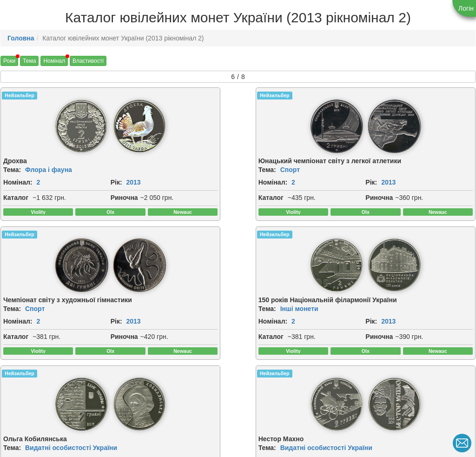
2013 (26, 190)
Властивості (88, 61)
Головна (21, 38)
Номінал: (18, 180)
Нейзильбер (19, 95)
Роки (9, 61)
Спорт (155, 174)
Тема (29, 61)
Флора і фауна (49, 167)
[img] (29, 125)
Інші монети (406, 174)
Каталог (16, 205)
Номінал (54, 61)
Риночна (17, 216)
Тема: (12, 167)
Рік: (9, 190)
